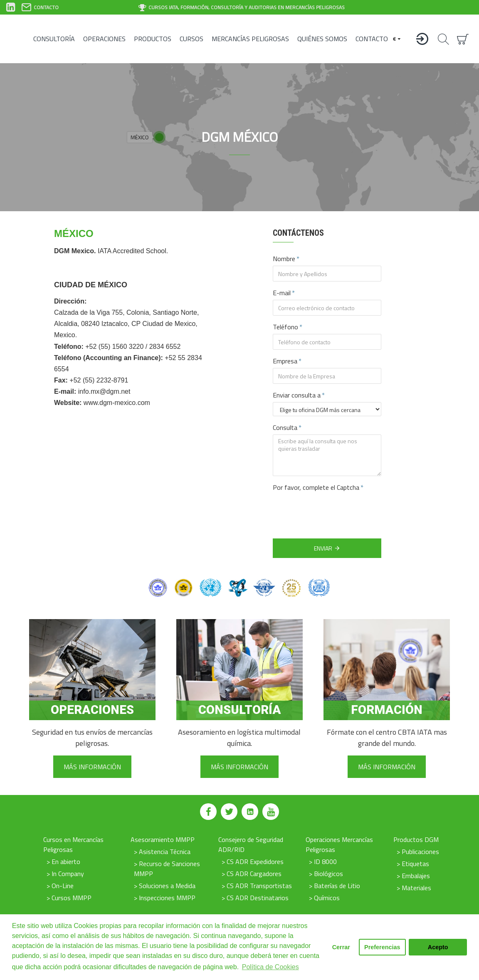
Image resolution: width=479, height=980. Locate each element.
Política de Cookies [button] (270, 967)
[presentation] (331, 509)
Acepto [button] (438, 947)
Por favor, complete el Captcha (316, 487)
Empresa (285, 361)
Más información (92, 767)
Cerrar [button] (341, 947)
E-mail (282, 293)
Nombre (284, 259)
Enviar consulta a (297, 395)
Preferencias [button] (382, 947)
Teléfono (285, 327)
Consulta (285, 427)
